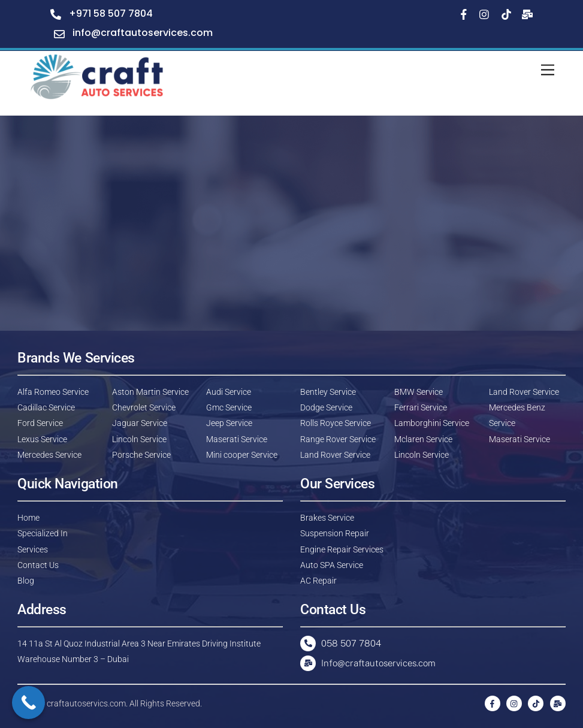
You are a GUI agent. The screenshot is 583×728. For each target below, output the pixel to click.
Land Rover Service (335, 455)
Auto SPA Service (332, 565)
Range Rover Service (338, 439)
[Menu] (548, 70)
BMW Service (419, 392)
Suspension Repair (335, 533)
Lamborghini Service (432, 423)
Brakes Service (327, 518)
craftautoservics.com (86, 703)
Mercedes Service (49, 455)
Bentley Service (328, 392)
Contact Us (38, 565)
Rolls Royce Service (336, 423)
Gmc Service (229, 407)
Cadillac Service (46, 407)
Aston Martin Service (150, 392)
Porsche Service (141, 455)
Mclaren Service (423, 439)
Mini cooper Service (242, 455)
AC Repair (318, 581)
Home (28, 518)
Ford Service (40, 423)
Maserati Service (237, 439)
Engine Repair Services (342, 549)
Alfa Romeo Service (53, 392)
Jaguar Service (140, 423)
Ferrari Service (421, 407)
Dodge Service (326, 407)
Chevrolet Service (144, 407)
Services (33, 549)
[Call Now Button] (28, 703)
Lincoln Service (139, 439)
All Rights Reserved (165, 703)
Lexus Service (42, 439)
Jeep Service (229, 423)
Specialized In (43, 533)
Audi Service (229, 392)
